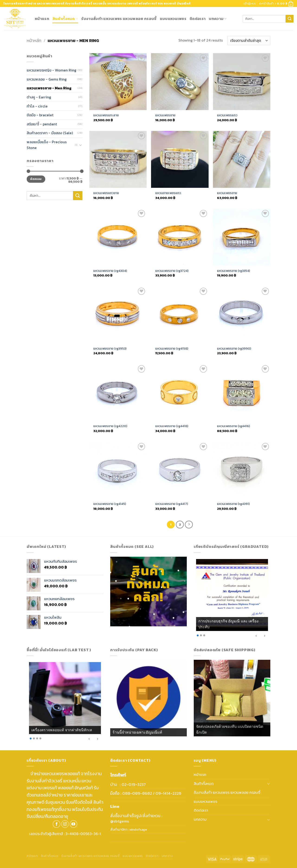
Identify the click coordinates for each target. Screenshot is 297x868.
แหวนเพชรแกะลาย (106, 115)
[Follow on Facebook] (56, 824)
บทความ (218, 19)
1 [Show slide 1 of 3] (198, 635)
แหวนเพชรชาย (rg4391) (233, 504)
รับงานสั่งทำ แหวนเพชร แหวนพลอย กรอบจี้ (119, 19)
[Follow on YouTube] (73, 824)
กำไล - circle (37, 106)
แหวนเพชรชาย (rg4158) (172, 349)
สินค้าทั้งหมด (65, 19)
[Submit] (290, 19)
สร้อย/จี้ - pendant (42, 124)
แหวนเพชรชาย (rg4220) (110, 426)
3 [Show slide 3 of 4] (37, 738)
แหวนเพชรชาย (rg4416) (233, 426)
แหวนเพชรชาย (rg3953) (110, 349)
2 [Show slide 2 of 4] (34, 738)
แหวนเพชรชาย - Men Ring (49, 88)
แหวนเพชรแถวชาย (106, 193)
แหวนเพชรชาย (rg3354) (233, 271)
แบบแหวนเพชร (173, 19)
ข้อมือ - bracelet (40, 115)
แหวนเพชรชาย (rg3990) (234, 349)
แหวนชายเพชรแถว (168, 193)
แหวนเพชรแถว (227, 115)
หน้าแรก (42, 19)
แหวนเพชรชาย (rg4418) (172, 426)
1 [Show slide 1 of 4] (31, 738)
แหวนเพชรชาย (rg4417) (172, 504)
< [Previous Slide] (256, 636)
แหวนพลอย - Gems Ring (47, 79)
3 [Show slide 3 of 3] (204, 635)
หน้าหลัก (34, 41)
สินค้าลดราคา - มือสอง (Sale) (50, 133)
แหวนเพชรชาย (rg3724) (172, 271)
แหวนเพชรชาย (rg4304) (110, 271)
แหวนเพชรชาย (165, 115)
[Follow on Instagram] (65, 824)
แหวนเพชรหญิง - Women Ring (52, 70)
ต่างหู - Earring (39, 97)
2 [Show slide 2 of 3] (201, 635)
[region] (232, 599)
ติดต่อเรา (198, 19)
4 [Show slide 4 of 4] (40, 738)
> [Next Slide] (265, 636)
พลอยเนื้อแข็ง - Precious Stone (47, 145)
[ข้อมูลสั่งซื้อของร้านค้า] (249, 41)
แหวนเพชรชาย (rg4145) (110, 504)
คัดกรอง (36, 179)
